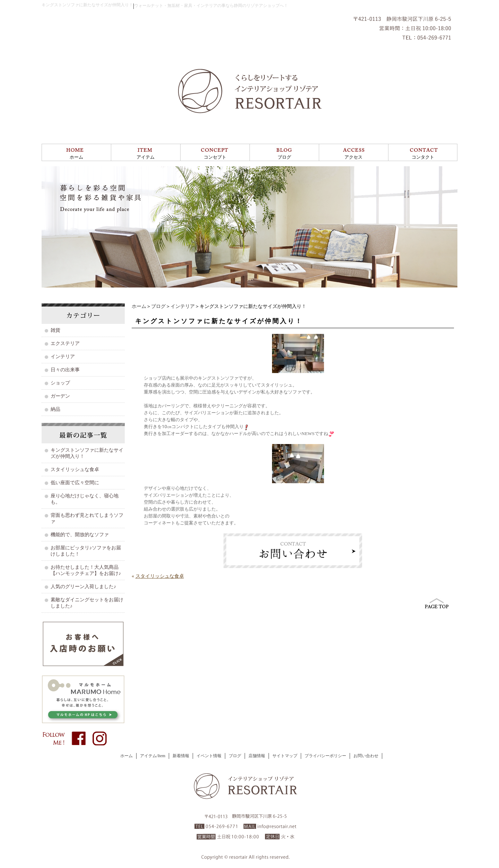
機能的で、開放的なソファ (80, 535)
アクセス (353, 157)
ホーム (76, 157)
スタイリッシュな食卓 (160, 576)
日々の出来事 (65, 370)
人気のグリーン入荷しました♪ (83, 587)
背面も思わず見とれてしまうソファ (87, 518)
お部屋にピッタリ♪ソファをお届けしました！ (86, 551)
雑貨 (55, 330)
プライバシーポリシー (325, 756)
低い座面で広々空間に (75, 483)
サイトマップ (285, 756)
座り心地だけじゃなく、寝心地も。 (85, 499)
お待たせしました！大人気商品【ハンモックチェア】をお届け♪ (86, 570)
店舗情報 (257, 756)
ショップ (60, 383)
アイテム (146, 157)
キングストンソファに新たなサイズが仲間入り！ (87, 453)
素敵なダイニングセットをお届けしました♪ (87, 603)
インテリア (183, 306)
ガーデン (60, 396)
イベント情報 (209, 756)
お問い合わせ (366, 756)
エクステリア (65, 343)
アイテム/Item (153, 756)
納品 (55, 409)
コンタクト (423, 157)
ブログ (284, 157)
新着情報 (181, 756)
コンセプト (215, 157)
